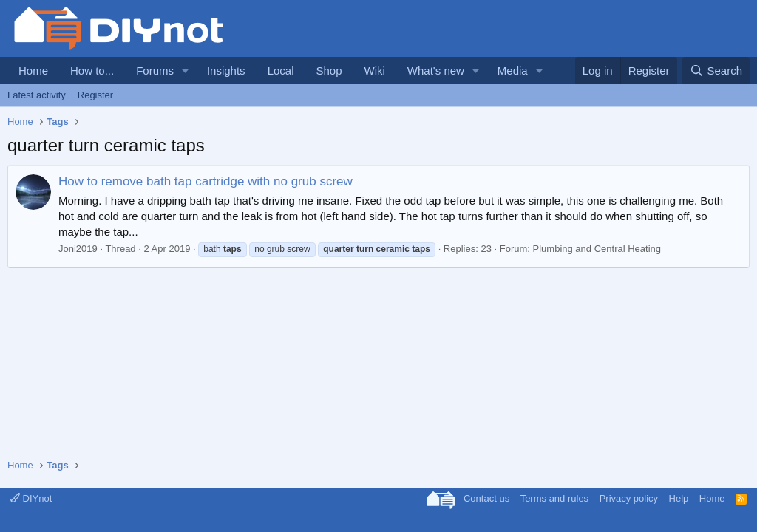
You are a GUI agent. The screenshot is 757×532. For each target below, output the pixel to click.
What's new (436, 71)
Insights (226, 71)
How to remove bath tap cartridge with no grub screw (206, 181)
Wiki (375, 71)
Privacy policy (629, 498)
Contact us (486, 498)
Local (281, 71)
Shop (329, 71)
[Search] (716, 71)
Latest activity (37, 95)
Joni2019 (78, 249)
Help (679, 498)
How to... (92, 71)
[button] (186, 71)
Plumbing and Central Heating (597, 249)
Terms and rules (554, 498)
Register (95, 95)
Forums (155, 71)
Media (513, 71)
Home (33, 71)
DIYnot (31, 498)
